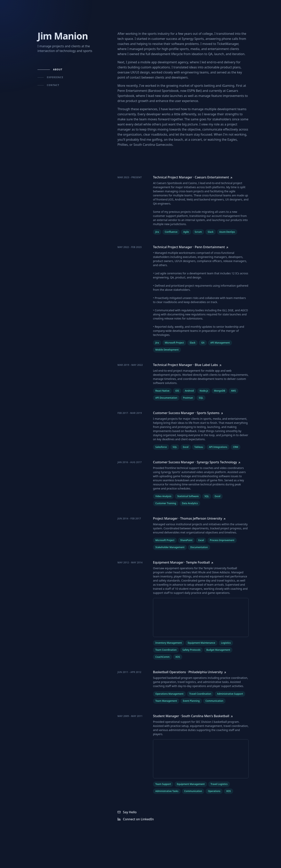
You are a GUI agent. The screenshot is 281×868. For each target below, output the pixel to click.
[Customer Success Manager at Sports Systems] (188, 413)
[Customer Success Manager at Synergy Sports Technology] (197, 462)
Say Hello (127, 812)
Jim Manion (63, 36)
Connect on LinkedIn (136, 819)
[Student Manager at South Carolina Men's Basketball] (193, 716)
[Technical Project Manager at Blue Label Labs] (187, 365)
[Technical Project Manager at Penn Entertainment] (191, 247)
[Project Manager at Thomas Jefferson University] (189, 518)
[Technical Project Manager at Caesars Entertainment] (193, 177)
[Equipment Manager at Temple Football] (183, 562)
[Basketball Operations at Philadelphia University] (190, 672)
